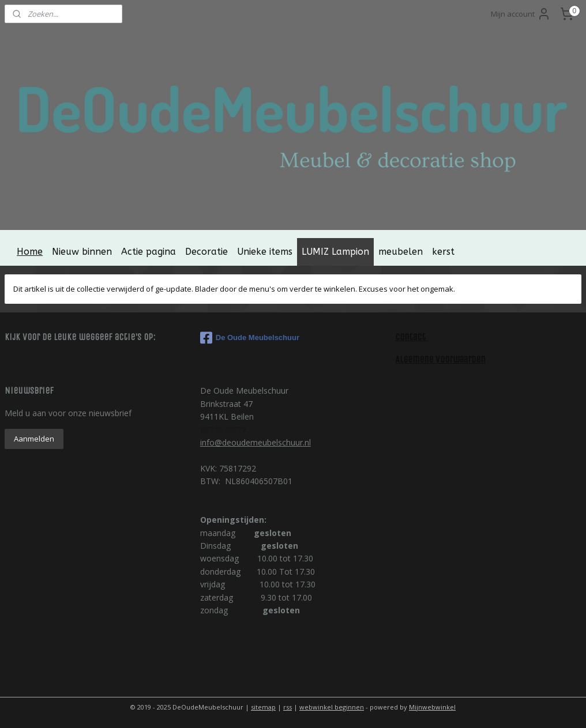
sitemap (263, 707)
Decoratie (206, 252)
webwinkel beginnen (332, 707)
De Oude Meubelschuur (250, 338)
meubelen (401, 252)
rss (288, 707)
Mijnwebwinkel (432, 707)
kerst (443, 252)
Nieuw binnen (82, 252)
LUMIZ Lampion (335, 252)
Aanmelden (34, 439)
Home (30, 252)
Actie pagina (149, 252)
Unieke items (265, 252)
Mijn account (521, 14)
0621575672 (223, 429)
